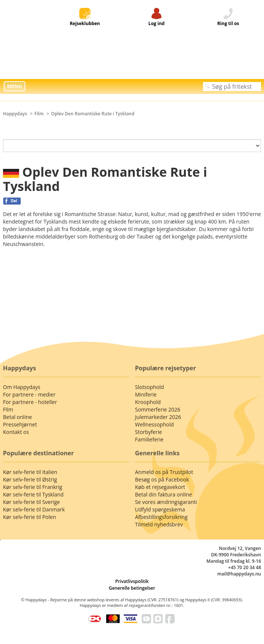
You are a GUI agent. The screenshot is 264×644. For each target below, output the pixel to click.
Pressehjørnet (20, 424)
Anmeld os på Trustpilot (164, 472)
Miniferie (146, 394)
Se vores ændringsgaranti (166, 502)
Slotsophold (149, 387)
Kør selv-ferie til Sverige (31, 502)
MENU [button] (15, 86)
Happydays (15, 114)
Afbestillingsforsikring (161, 517)
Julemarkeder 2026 (158, 417)
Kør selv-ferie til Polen (30, 517)
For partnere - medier (29, 394)
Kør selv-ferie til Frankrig (33, 487)
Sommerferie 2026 (158, 409)
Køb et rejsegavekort (160, 487)
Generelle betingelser (132, 588)
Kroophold (148, 402)
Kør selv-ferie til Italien (30, 472)
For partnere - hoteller (30, 402)
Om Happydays (22, 387)
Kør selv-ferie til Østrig (30, 479)
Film (39, 114)
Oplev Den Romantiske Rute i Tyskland (93, 114)
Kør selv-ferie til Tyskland (33, 494)
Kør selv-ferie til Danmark (34, 509)
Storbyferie (148, 432)
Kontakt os (16, 432)
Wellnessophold (154, 424)
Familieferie (149, 439)
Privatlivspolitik (132, 581)
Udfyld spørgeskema (160, 509)
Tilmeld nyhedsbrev (159, 524)
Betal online (17, 417)
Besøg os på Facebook (162, 479)
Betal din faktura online (163, 494)
